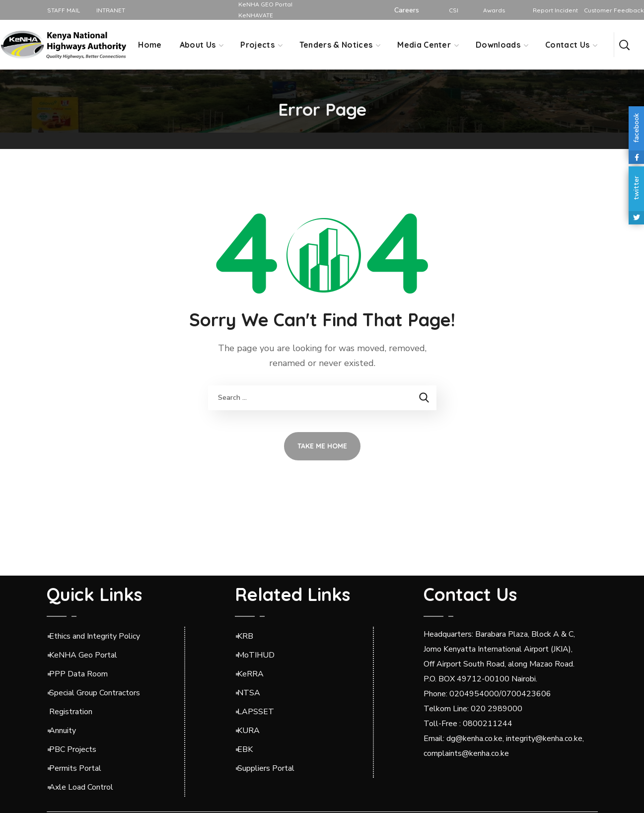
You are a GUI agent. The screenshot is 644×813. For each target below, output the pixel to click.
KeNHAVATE (256, 15)
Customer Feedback (614, 10)
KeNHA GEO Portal (265, 4)
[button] (624, 45)
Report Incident (555, 10)
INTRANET (108, 10)
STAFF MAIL (62, 10)
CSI (454, 10)
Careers (407, 10)
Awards (494, 10)
